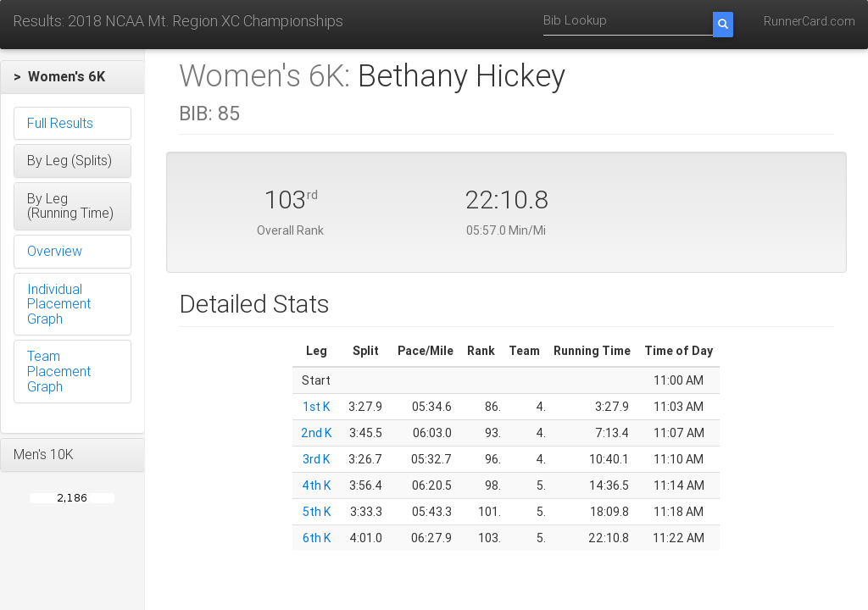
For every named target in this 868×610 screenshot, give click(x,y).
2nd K (316, 433)
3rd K (316, 459)
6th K (317, 538)
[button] (72, 77)
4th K (316, 485)
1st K (316, 407)
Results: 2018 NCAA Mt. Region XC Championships (178, 21)
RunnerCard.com (810, 21)
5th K (317, 512)
